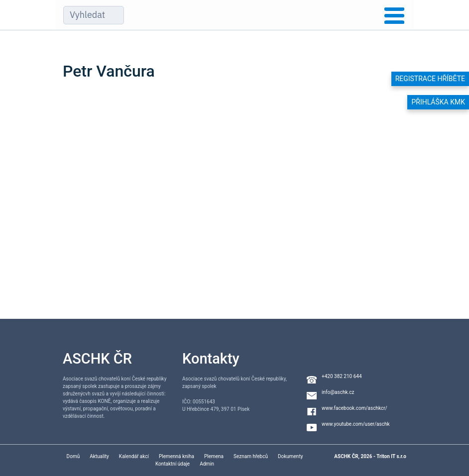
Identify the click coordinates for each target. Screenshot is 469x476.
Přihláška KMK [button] (438, 102)
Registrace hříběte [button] (430, 79)
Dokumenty (290, 456)
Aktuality (99, 456)
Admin (207, 464)
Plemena (214, 456)
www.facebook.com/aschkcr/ (354, 408)
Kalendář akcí (134, 456)
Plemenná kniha (176, 456)
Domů (73, 456)
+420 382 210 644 (342, 376)
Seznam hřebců (251, 456)
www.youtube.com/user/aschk (356, 424)
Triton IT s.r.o (391, 456)
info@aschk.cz (338, 392)
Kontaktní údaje (173, 464)
